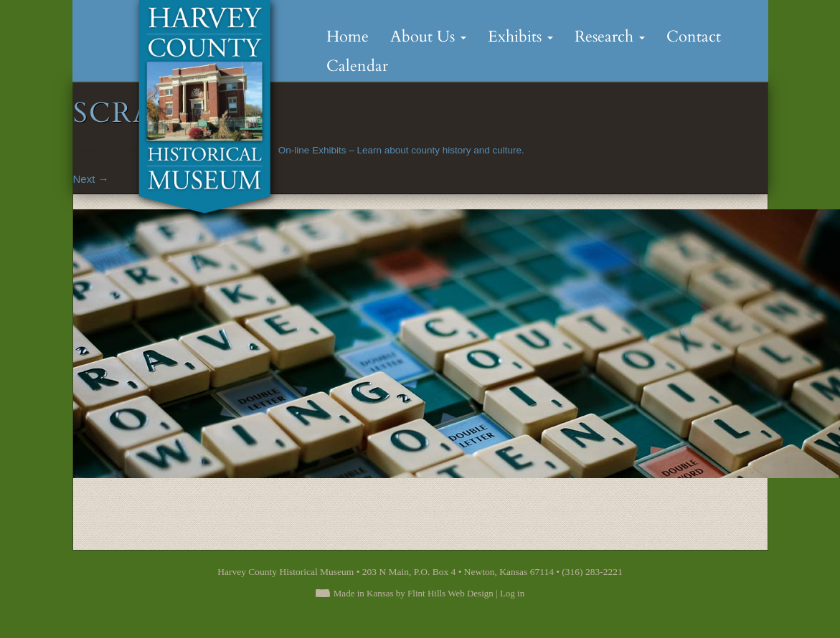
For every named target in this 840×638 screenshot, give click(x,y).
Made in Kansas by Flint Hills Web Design (414, 593)
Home (348, 37)
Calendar (357, 66)
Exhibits (520, 37)
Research (610, 37)
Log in (512, 593)
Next (91, 179)
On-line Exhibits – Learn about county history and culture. (401, 150)
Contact (694, 37)
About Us (428, 37)
